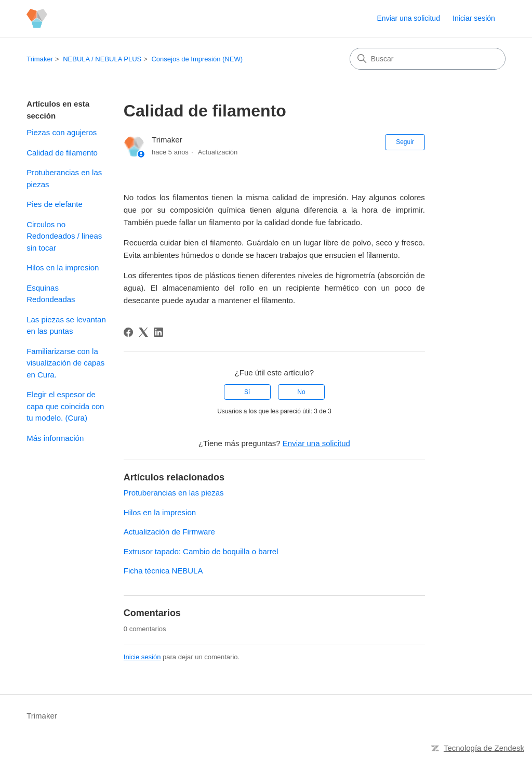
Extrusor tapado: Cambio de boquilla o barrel (201, 551)
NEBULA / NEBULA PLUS (102, 59)
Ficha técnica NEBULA (163, 571)
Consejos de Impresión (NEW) (197, 59)
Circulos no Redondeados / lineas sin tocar (64, 236)
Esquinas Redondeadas (51, 294)
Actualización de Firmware (169, 532)
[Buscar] (428, 59)
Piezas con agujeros (62, 132)
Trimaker (40, 59)
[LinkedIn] (158, 332)
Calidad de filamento (62, 153)
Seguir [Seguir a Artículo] (405, 142)
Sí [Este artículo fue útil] (247, 392)
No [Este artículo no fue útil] (301, 392)
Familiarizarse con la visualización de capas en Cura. (65, 363)
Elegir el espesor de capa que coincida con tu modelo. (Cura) (65, 406)
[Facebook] (128, 332)
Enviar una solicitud (409, 18)
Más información (55, 438)
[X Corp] (143, 332)
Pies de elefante (55, 204)
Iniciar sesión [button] (474, 18)
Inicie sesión (142, 657)
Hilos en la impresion (63, 267)
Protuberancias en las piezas (64, 178)
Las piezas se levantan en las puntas (66, 325)
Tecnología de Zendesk (484, 748)
